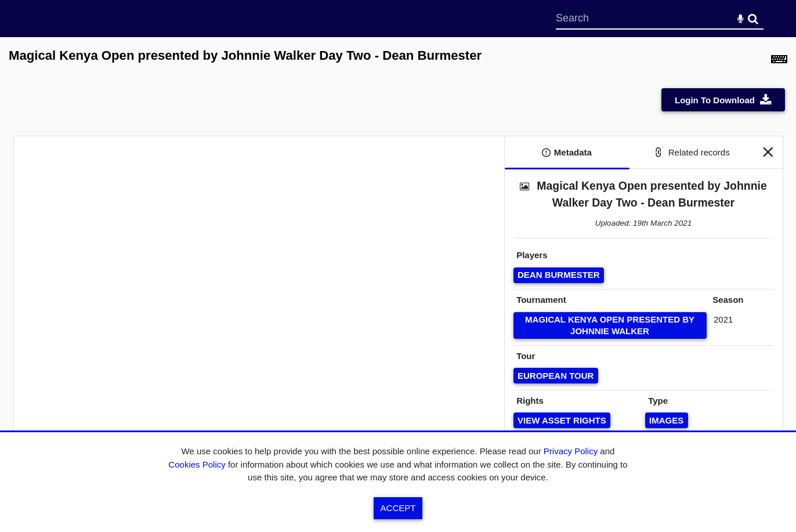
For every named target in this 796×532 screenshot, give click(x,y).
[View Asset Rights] (562, 420)
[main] (398, 264)
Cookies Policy (197, 464)
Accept (398, 508)
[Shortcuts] (779, 62)
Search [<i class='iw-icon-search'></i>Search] (753, 18)
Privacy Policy (571, 451)
